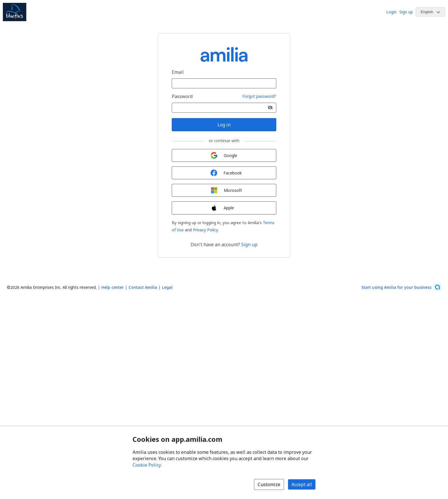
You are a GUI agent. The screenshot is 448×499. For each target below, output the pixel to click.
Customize (269, 484)
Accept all (302, 484)
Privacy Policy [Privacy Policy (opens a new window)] (205, 230)
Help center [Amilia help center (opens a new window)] (113, 287)
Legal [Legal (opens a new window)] (167, 287)
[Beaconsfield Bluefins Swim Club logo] (15, 12)
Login (391, 12)
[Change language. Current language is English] (430, 12)
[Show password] (270, 108)
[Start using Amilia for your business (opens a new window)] (401, 287)
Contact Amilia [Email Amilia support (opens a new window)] (143, 287)
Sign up (406, 12)
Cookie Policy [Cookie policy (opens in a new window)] (147, 465)
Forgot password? (259, 97)
